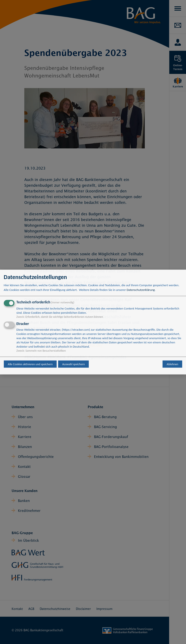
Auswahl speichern (73, 364)
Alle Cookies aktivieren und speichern (30, 364)
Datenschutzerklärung (141, 290)
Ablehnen (173, 364)
